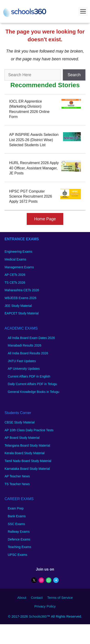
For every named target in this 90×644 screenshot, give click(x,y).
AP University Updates (24, 369)
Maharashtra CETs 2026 (22, 290)
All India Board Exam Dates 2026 (31, 338)
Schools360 (38, 616)
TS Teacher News (17, 484)
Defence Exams (19, 539)
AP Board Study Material (22, 438)
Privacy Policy (45, 606)
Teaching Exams (20, 547)
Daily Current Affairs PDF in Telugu (32, 384)
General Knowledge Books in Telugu (33, 392)
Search (74, 75)
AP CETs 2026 (15, 275)
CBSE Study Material (20, 422)
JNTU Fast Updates (22, 361)
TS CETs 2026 (15, 283)
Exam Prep (16, 508)
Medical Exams (15, 259)
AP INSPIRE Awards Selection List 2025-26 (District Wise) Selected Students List (34, 140)
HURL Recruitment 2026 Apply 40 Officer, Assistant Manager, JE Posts (34, 168)
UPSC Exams (18, 555)
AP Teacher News (17, 476)
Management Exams (19, 267)
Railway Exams (19, 532)
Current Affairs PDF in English (29, 376)
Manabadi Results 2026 (25, 345)
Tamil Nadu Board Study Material (28, 461)
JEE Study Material (18, 306)
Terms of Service (60, 598)
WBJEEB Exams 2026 (20, 298)
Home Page (45, 219)
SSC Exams (16, 524)
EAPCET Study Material (22, 313)
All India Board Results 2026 (28, 353)
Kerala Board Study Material (25, 453)
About (22, 598)
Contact (37, 598)
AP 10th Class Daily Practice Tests (29, 430)
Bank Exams (17, 516)
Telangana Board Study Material (27, 445)
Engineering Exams (18, 252)
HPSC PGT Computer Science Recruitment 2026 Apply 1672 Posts (31, 196)
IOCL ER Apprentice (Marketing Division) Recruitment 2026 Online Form (29, 109)
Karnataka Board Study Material (27, 469)
